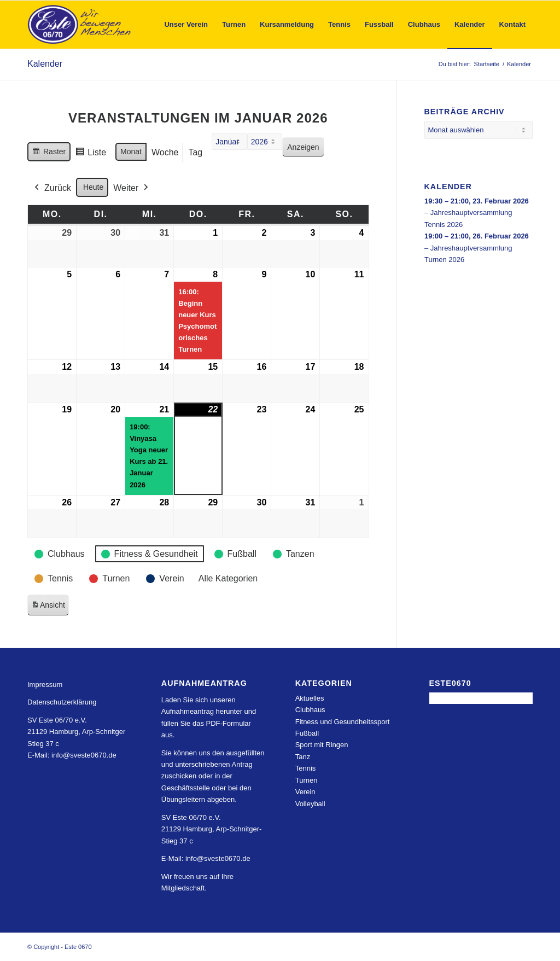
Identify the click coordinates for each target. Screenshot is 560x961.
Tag (195, 152)
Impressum (45, 685)
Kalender (45, 64)
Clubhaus (310, 710)
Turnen (307, 780)
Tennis (306, 768)
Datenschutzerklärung (62, 702)
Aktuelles (310, 698)
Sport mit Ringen (322, 745)
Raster (49, 153)
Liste (91, 154)
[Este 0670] (80, 25)
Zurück (52, 188)
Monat (131, 152)
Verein (305, 792)
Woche (165, 152)
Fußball (307, 733)
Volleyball (310, 804)
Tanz (303, 757)
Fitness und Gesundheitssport (343, 722)
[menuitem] (186, 25)
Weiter (132, 188)
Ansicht (50, 607)
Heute (93, 187)
